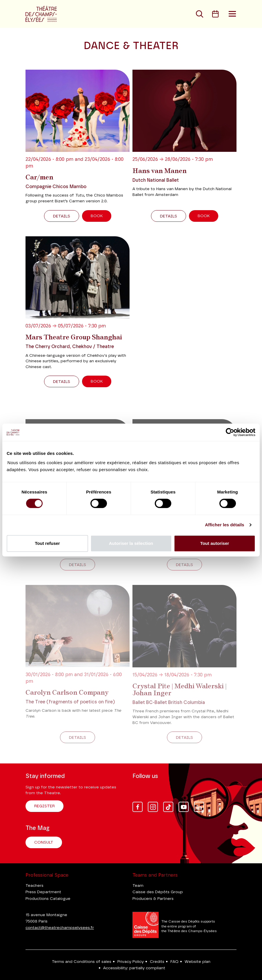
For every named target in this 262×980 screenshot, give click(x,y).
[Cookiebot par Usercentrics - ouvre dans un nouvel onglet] (230, 432)
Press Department (43, 892)
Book (97, 216)
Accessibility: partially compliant (134, 968)
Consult (44, 842)
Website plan (198, 962)
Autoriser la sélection (131, 543)
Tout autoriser (215, 543)
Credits (157, 962)
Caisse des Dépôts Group (158, 892)
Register (44, 806)
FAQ (174, 962)
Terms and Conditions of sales (82, 962)
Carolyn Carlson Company (67, 692)
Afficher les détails (224, 525)
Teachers (34, 886)
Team (138, 886)
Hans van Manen (160, 171)
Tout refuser (47, 543)
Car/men (39, 177)
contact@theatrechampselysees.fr (60, 928)
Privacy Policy (131, 962)
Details (62, 216)
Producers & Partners (153, 899)
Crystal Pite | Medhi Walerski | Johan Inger (180, 689)
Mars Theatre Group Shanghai (74, 337)
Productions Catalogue (48, 899)
